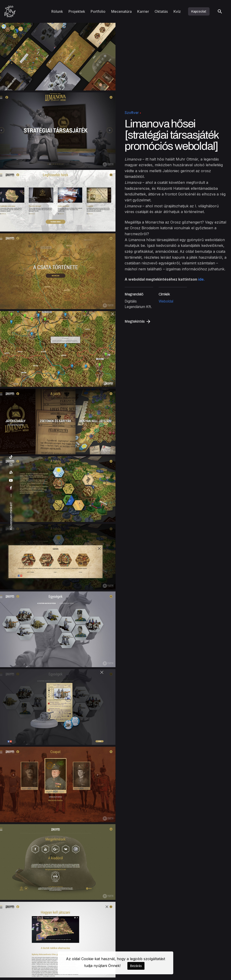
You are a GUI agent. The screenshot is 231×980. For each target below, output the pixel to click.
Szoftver (132, 113)
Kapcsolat (199, 11)
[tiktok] (11, 457)
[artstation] (11, 472)
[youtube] (11, 481)
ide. (201, 279)
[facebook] (11, 488)
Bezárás (136, 966)
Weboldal (166, 301)
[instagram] (11, 465)
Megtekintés (137, 322)
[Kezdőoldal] (10, 11)
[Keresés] (220, 11)
